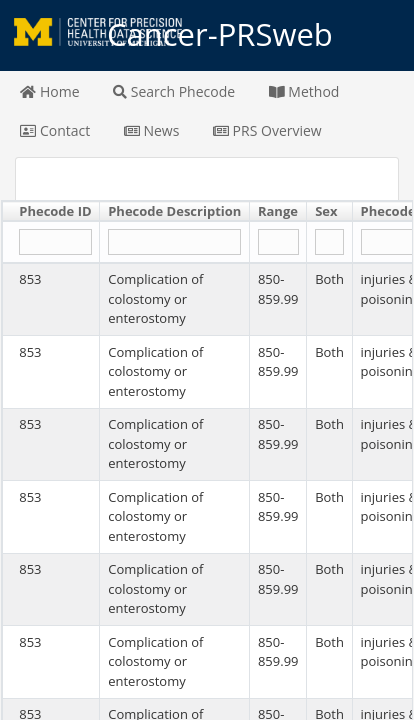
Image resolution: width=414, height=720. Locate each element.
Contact (55, 130)
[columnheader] (51, 212)
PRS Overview (267, 130)
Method (304, 91)
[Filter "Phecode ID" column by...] (55, 242)
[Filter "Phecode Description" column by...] (174, 242)
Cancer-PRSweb (207, 35)
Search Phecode (174, 91)
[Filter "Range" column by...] (278, 242)
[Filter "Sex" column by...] (329, 242)
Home (49, 91)
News (152, 130)
